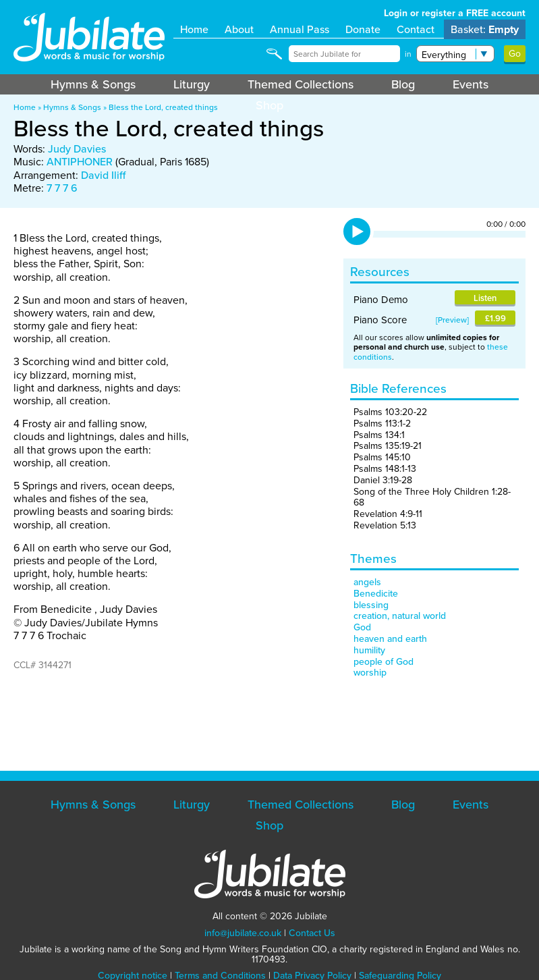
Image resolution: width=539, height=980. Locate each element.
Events (471, 84)
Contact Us (312, 933)
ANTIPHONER (80, 162)
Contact (416, 29)
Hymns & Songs (93, 84)
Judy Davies (77, 149)
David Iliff (103, 175)
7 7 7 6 (62, 188)
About (239, 29)
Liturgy (192, 84)
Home (194, 29)
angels (367, 582)
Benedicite (376, 594)
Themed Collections (301, 84)
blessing (371, 605)
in (408, 54)
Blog (403, 84)
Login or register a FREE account (455, 13)
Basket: (485, 29)
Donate (363, 29)
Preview (452, 320)
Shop (269, 105)
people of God (384, 662)
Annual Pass (300, 29)
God (362, 627)
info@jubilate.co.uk (243, 933)
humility (369, 650)
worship (370, 673)
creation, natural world (400, 616)
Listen (485, 298)
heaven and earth (390, 639)
